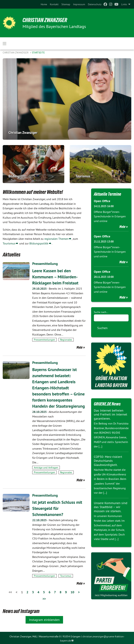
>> (44, 597)
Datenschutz (95, 4)
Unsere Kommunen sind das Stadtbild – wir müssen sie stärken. (111, 507)
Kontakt (54, 4)
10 (72, 591)
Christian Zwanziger (45, 20)
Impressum (79, 4)
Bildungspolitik (39, 243)
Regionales (66, 339)
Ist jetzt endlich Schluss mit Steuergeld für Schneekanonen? (57, 507)
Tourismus (9, 243)
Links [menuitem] (124, 4)
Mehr (80, 347)
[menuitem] (44, 4)
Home (44, 4)
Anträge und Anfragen (46, 467)
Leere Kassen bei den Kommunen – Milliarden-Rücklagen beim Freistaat (55, 277)
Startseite (38, 53)
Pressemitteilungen (44, 339)
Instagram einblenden (44, 618)
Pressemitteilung (45, 264)
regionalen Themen (56, 239)
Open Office (102, 201)
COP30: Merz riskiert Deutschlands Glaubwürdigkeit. (108, 461)
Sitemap (66, 4)
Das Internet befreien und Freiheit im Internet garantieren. (110, 414)
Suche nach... (101, 312)
